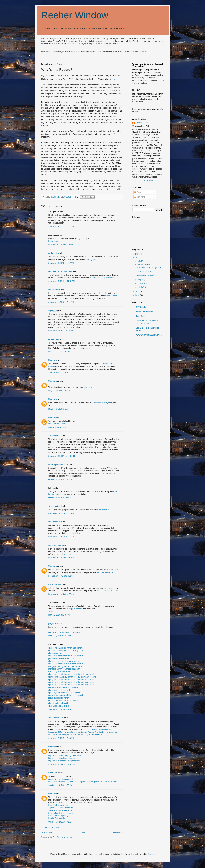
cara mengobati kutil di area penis (62, 672)
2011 (138, 292)
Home (82, 833)
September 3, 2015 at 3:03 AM (61, 738)
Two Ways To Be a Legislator (149, 268)
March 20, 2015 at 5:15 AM (60, 636)
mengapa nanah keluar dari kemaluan (64, 669)
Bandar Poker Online (57, 818)
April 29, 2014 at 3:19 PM (59, 373)
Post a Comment (52, 827)
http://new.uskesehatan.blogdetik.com (64, 761)
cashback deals (55, 522)
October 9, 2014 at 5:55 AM (60, 498)
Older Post (118, 833)
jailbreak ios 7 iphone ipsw (60, 271)
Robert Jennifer (55, 584)
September (142, 264)
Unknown (53, 360)
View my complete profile (143, 181)
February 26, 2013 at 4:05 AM (61, 245)
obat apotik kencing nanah (59, 690)
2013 (138, 254)
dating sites (54, 253)
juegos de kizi (64, 632)
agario (71, 782)
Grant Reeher (142, 123)
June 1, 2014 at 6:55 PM (59, 427)
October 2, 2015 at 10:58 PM (60, 785)
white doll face (55, 545)
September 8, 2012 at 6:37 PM (61, 227)
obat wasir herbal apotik (58, 703)
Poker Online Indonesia (58, 805)
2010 (138, 295)
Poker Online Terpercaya (59, 816)
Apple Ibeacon (55, 436)
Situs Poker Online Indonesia (61, 813)
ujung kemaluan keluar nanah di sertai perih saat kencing (72, 674)
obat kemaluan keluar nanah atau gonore (66, 648)
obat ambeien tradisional (59, 706)
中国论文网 (53, 311)
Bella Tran (53, 773)
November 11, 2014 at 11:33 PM (62, 537)
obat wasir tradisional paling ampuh (63, 701)
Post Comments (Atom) (63, 837)
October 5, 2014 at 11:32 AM (60, 480)
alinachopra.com (56, 718)
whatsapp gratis (65, 779)
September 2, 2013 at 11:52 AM (62, 281)
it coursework (54, 241)
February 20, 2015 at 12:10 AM (61, 558)
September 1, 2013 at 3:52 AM (61, 263)
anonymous (54, 339)
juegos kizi (53, 623)
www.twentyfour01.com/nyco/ (149, 335)
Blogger (151, 854)
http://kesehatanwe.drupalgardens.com (65, 756)
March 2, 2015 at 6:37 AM (59, 615)
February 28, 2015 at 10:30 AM (61, 594)
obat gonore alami (56, 653)
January (141, 287)
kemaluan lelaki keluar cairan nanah (63, 687)
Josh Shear (141, 316)
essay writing (54, 290)
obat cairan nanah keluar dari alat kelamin (66, 664)
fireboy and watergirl (109, 782)
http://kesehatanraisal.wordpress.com (64, 758)
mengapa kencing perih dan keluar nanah (66, 666)
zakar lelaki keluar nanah (59, 698)
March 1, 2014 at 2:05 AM (59, 352)
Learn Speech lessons (58, 465)
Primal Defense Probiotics (107, 591)
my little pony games (91, 782)
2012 (138, 258)
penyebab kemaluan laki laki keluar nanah (66, 695)
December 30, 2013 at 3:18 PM (61, 331)
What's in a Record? (145, 275)
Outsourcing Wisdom (146, 271)
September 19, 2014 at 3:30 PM (62, 456)
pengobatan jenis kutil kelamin (61, 658)
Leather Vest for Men (57, 424)
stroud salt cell (55, 506)
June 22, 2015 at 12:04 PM (60, 709)
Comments (140, 197)
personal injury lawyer (101, 403)
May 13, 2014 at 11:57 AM (59, 391)
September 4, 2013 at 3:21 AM (61, 302)
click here (88, 387)
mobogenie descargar (57, 782)
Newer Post (47, 833)
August (141, 280)
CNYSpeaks (141, 307)
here (114, 79)
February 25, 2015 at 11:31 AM (61, 576)
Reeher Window (75, 15)
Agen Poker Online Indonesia (61, 808)
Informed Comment (144, 312)
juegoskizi (76, 632)
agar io (78, 782)
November (142, 261)
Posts (138, 192)
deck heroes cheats (105, 572)
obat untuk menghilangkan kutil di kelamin (66, 656)
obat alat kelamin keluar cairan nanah (64, 661)
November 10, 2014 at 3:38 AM (61, 513)
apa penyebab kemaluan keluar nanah (64, 693)
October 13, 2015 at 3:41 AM (60, 822)
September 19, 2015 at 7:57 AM (62, 764)
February (141, 283)
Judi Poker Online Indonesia (60, 810)
